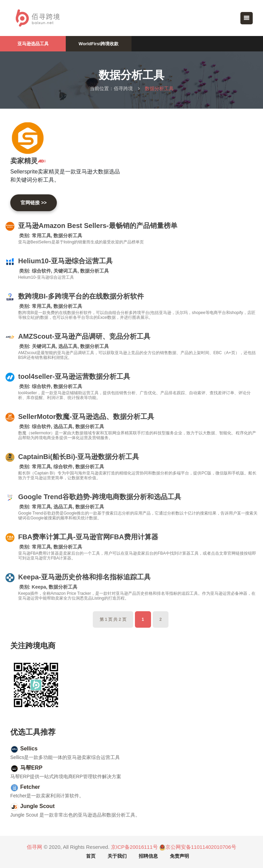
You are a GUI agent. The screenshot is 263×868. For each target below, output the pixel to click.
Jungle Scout (37, 806)
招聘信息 (148, 856)
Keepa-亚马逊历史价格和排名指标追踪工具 (84, 577)
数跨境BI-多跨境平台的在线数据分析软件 (81, 296)
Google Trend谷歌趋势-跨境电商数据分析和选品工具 (100, 497)
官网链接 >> (34, 203)
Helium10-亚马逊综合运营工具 (65, 261)
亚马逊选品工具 (33, 44)
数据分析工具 (68, 236)
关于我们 (117, 856)
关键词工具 (65, 271)
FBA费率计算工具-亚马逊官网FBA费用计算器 (88, 537)
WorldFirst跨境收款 (99, 44)
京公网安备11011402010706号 (198, 847)
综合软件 (41, 271)
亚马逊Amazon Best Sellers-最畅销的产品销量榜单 (98, 226)
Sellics (29, 749)
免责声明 (179, 856)
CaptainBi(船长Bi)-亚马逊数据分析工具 (79, 457)
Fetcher (30, 787)
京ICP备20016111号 (134, 847)
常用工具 (41, 236)
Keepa (39, 587)
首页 (91, 856)
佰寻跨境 (123, 88)
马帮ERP (31, 768)
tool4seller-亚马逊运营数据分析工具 (74, 376)
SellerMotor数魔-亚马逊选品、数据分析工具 (86, 417)
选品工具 (68, 346)
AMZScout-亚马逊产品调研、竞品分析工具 (84, 336)
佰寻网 (34, 847)
